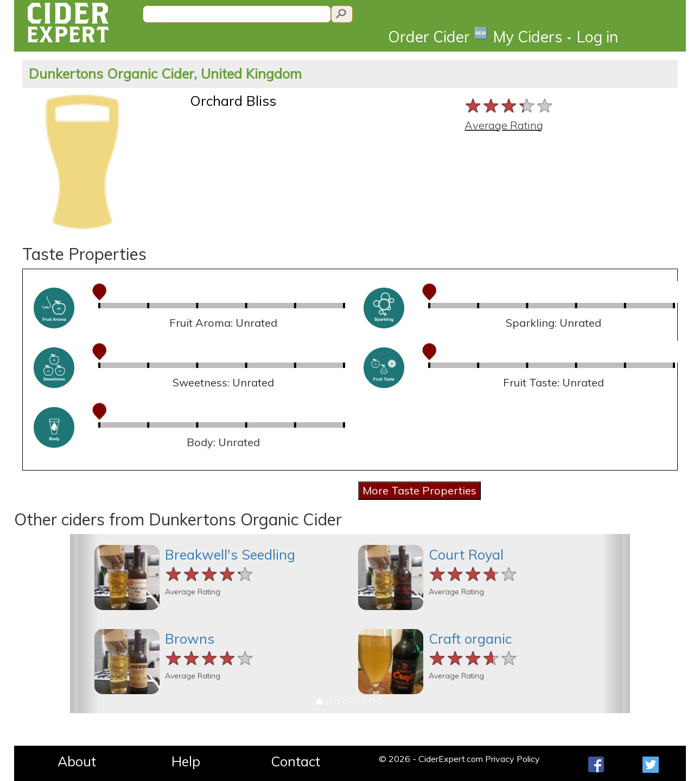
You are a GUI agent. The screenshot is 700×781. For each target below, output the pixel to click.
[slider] (509, 106)
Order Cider (438, 36)
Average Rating (504, 125)
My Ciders (532, 37)
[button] (84, 624)
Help (186, 761)
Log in (597, 37)
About (77, 761)
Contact (295, 761)
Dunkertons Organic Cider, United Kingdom (165, 74)
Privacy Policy (513, 759)
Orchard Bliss (233, 101)
